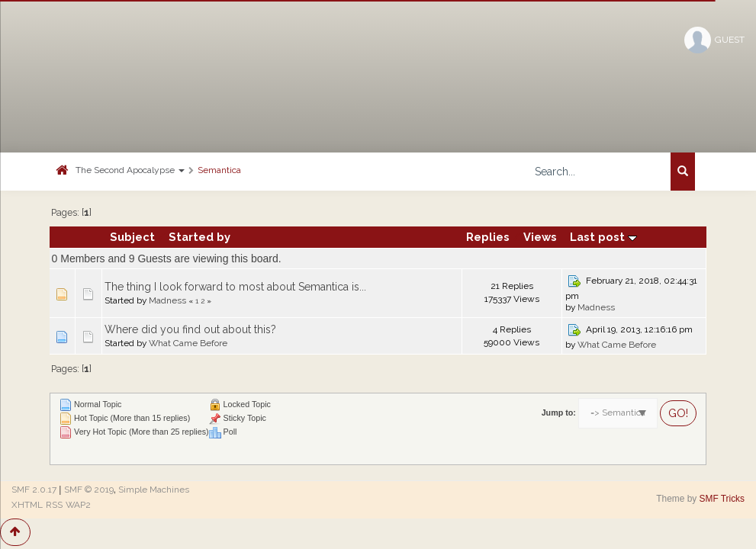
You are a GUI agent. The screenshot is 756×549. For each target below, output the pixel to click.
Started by (199, 237)
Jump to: (559, 413)
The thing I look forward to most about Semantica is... (235, 287)
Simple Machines (154, 490)
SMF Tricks (722, 499)
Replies (488, 237)
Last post (603, 237)
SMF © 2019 (89, 490)
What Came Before (188, 343)
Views (540, 237)
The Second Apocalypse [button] (130, 170)
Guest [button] (714, 40)
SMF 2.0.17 (34, 490)
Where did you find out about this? (190, 329)
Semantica (219, 170)
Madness (167, 300)
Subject (132, 237)
